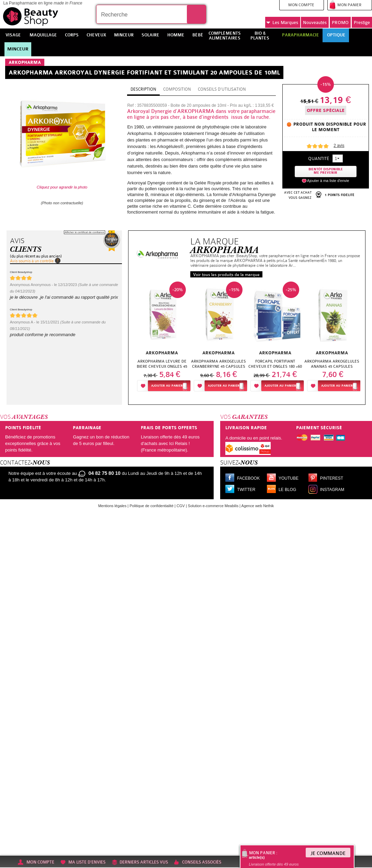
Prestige (362, 22)
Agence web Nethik (258, 506)
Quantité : (320, 158)
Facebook (248, 478)
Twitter (246, 490)
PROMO (340, 22)
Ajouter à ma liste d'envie (328, 181)
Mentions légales (112, 506)
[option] (162, 338)
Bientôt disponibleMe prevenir (326, 171)
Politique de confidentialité (151, 506)
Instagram (332, 490)
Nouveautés (315, 22)
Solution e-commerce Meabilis (213, 506)
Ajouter (167, 386)
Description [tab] (143, 89)
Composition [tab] (177, 89)
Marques (282, 23)
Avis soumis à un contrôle (32, 261)
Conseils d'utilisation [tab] (222, 89)
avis (339, 146)
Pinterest (332, 478)
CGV (181, 506)
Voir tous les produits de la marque (226, 275)
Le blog (287, 490)
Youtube (289, 478)
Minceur (18, 49)
